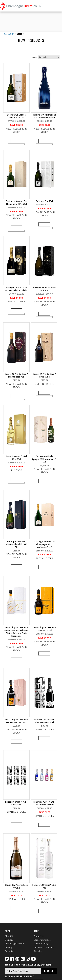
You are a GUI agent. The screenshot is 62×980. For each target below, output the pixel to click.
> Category (8, 34)
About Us (10, 936)
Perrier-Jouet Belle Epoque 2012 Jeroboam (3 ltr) (44, 459)
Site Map (38, 951)
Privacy (9, 947)
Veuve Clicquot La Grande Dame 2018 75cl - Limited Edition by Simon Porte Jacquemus (16, 632)
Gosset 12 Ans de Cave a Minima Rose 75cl (16, 375)
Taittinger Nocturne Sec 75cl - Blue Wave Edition (44, 116)
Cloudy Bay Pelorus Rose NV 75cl (16, 886)
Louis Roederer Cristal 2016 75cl (16, 458)
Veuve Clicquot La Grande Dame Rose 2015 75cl (16, 721)
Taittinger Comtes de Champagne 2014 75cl (16, 203)
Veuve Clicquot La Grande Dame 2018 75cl (44, 629)
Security (9, 951)
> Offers (19, 34)
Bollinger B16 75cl (44, 201)
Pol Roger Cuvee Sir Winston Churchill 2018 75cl (16, 544)
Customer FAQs (41, 943)
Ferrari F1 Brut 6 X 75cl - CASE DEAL (16, 803)
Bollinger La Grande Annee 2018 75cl (16, 116)
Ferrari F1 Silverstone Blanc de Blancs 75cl (44, 721)
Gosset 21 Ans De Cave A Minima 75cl (44, 375)
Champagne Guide (14, 943)
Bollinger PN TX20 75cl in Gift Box (44, 289)
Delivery (9, 940)
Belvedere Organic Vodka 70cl (44, 886)
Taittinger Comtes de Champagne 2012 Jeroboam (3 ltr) (44, 544)
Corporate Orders (42, 940)
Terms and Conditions (45, 947)
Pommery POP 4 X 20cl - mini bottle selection (44, 803)
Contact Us (39, 936)
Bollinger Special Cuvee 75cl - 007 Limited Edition (16, 289)
